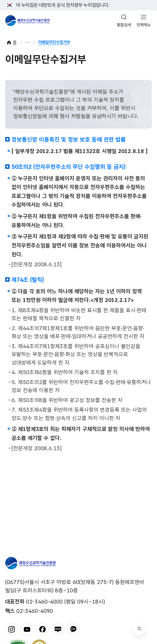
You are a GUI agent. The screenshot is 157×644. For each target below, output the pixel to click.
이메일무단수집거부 (54, 42)
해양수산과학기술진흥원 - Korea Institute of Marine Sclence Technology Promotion (27, 21)
